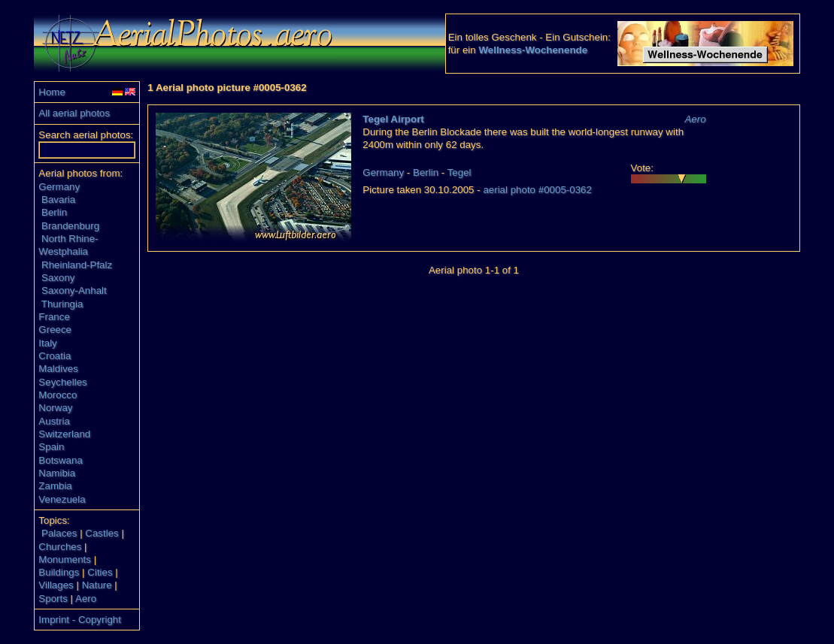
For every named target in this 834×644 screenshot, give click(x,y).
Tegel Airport (393, 119)
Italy (47, 343)
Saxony (58, 278)
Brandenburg (70, 226)
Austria (54, 421)
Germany (59, 187)
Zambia (55, 486)
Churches (60, 547)
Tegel (459, 172)
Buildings (59, 572)
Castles (102, 533)
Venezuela (62, 499)
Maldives (58, 369)
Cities (100, 572)
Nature (97, 585)
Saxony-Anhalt (74, 290)
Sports (53, 599)
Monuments (65, 559)
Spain (51, 447)
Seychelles (62, 382)
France (54, 317)
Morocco (58, 395)
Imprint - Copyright (80, 620)
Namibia (57, 473)
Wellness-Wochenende (533, 50)
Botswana (61, 460)
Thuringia (62, 304)
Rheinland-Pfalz (77, 265)
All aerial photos (74, 113)
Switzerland (64, 434)
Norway (55, 408)
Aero (86, 599)
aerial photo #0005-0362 (537, 190)
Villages (56, 585)
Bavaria (58, 200)
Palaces (59, 533)
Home (52, 92)
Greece (55, 330)
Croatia (55, 356)
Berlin (54, 212)
